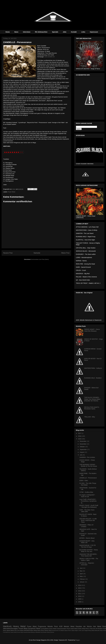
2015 (80, 439)
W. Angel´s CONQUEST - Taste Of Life (87, 496)
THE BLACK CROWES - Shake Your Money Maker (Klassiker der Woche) (92, 399)
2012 (80, 591)
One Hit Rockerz (98, 629)
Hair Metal (97, 626)
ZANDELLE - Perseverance (88, 478)
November (83, 444)
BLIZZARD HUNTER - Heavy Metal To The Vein (89, 551)
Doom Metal (53, 629)
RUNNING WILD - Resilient (93, 378)
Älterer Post (65, 253)
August (82, 452)
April (81, 574)
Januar (82, 582)
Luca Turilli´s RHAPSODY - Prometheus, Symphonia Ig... (88, 501)
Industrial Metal (27, 632)
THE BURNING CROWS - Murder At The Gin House (88, 465)
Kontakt (74, 32)
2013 (80, 588)
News (16, 32)
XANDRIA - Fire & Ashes (87, 457)
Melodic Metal (69, 626)
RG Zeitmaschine (41, 32)
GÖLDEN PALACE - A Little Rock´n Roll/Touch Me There (88, 520)
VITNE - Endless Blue (86, 492)
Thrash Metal (23, 628)
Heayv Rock (103, 630)
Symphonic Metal (34, 628)
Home (8, 32)
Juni (81, 568)
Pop (15, 630)
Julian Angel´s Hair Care (78, 630)
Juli (81, 455)
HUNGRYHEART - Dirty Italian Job (87, 542)
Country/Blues (45, 629)
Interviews (27, 32)
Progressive (42, 626)
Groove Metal (20, 632)
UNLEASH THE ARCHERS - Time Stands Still (88, 555)
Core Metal (20, 630)
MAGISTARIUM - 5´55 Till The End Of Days (87, 546)
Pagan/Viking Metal (89, 630)
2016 (80, 436)
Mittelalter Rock (39, 632)
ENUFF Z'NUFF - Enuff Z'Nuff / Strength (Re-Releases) (89, 506)
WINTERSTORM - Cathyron (93, 368)
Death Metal (74, 629)
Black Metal (34, 630)
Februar (82, 579)
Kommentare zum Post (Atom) (40, 259)
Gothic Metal (82, 629)
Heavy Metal (19, 626)
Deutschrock (55, 630)
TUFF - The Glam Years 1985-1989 (87, 511)
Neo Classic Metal (12, 632)
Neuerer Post (8, 253)
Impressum (94, 32)
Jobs (65, 32)
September (83, 449)
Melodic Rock (53, 626)
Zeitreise (52, 632)
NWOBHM (27, 630)
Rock (104, 626)
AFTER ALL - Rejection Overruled (87, 564)
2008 (80, 602)
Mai (81, 571)
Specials (55, 32)
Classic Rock (68, 630)
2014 (80, 585)
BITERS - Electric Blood (87, 538)
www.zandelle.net (50, 57)
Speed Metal (10, 630)
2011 (80, 594)
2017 (80, 433)
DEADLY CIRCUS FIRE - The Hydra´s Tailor (89, 559)
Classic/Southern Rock (63, 629)
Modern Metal (47, 632)
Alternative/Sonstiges (10, 628)
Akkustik (97, 630)
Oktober (82, 447)
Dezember (83, 441)
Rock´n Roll (89, 629)
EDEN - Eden (84, 481)
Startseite (37, 253)
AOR (61, 626)
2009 (80, 599)
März (82, 576)
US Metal (61, 630)
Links (83, 32)
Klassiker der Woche (84, 626)
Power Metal (12, 192)
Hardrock (7, 626)
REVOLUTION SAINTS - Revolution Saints (92, 408)
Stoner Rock (48, 630)
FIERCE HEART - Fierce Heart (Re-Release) (92, 330)
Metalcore (33, 632)
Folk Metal (5, 632)
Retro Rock (41, 630)
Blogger (78, 640)
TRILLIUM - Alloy (90, 417)
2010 (80, 596)
